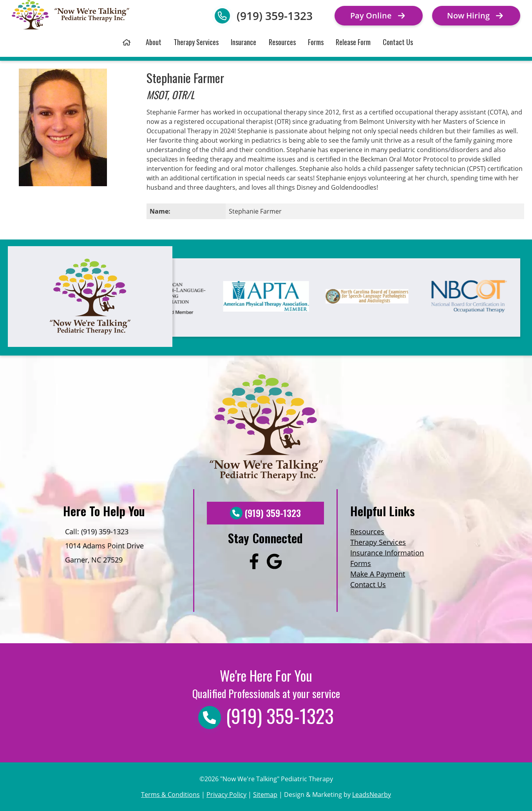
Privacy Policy (226, 795)
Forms (316, 42)
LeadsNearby (372, 795)
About (154, 42)
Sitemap (265, 795)
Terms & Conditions (170, 795)
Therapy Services (196, 42)
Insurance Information (387, 553)
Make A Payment (378, 574)
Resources (282, 42)
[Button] (379, 16)
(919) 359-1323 (275, 16)
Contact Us (398, 42)
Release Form (353, 42)
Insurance (243, 42)
